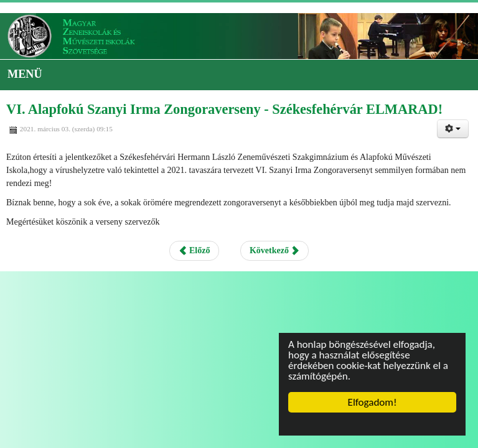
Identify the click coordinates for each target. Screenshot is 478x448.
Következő (274, 250)
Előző (194, 250)
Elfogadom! (373, 402)
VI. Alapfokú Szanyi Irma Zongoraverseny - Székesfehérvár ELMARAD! (224, 109)
